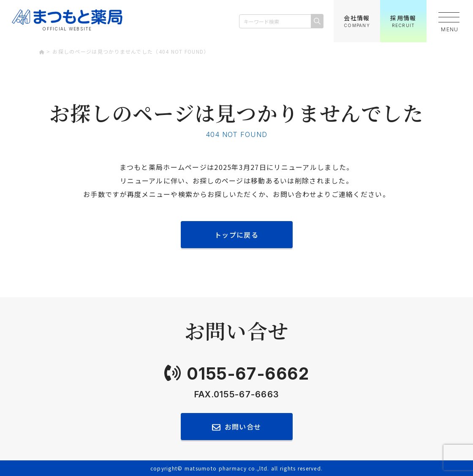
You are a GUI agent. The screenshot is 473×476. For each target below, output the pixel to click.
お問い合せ (243, 427)
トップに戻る (236, 235)
